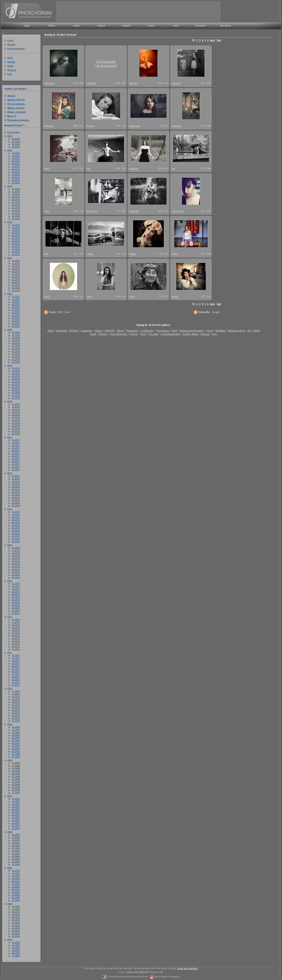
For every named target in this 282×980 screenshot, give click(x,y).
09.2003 (16, 950)
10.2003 (16, 948)
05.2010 (16, 710)
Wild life (110, 331)
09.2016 (16, 484)
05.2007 (16, 818)
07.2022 (16, 274)
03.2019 (16, 392)
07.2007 (16, 812)
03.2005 (16, 895)
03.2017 (16, 464)
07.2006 (16, 848)
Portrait (74, 331)
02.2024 (16, 216)
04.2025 (16, 174)
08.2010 (16, 702)
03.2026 (16, 141)
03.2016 (16, 500)
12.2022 (16, 260)
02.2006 (16, 862)
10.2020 (16, 338)
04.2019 (16, 390)
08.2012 (16, 630)
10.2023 (16, 230)
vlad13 (90, 254)
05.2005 (16, 889)
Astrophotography (170, 334)
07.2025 (16, 166)
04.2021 (16, 318)
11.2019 (16, 371)
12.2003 (16, 942)
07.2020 (16, 346)
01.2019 (16, 398)
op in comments (16, 104)
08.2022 (16, 271)
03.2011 (16, 679)
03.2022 (16, 285)
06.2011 (16, 671)
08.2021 (16, 307)
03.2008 (16, 787)
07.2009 (16, 740)
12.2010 (16, 691)
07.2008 (16, 776)
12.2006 (16, 834)
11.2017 (16, 443)
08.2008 (16, 774)
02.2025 (16, 180)
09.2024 (16, 197)
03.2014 (16, 572)
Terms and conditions (188, 968)
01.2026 (16, 147)
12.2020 (16, 332)
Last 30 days (14, 132)
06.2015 (16, 528)
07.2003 (16, 956)
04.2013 (16, 605)
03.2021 (16, 321)
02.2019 (16, 395)
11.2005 (16, 873)
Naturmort (132, 331)
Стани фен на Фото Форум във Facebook (127, 977)
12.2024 (16, 189)
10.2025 (16, 158)
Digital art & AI (236, 331)
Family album (191, 334)
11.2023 (16, 227)
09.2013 (16, 591)
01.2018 (16, 434)
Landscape (86, 331)
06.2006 (16, 851)
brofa (89, 296)
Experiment (163, 331)
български (226, 25)
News (10, 58)
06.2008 (16, 779)
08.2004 (16, 917)
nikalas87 (92, 83)
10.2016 (16, 481)
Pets (215, 334)
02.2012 (16, 646)
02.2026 (16, 144)
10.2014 (16, 553)
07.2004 (16, 920)
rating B (126, 25)
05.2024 (16, 208)
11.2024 (16, 191)
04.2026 (16, 139)
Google (216, 312)
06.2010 (16, 707)
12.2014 (16, 547)
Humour (205, 334)
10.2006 (16, 840)
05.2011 (16, 674)
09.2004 (16, 914)
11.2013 (16, 586)
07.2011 (16, 669)
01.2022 (16, 290)
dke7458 (134, 83)
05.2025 (16, 172)
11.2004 (16, 909)
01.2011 (16, 685)
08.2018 (16, 415)
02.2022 (16, 287)
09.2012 (16, 627)
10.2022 (16, 266)
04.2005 (16, 892)
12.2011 (16, 655)
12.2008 (16, 763)
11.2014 (16, 550)
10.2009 (16, 732)
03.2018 (16, 428)
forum (151, 25)
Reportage (62, 331)
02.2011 (16, 682)
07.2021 (16, 310)
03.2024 (16, 213)
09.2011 (16, 663)
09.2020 (16, 340)
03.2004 (16, 931)
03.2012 (16, 644)
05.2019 (16, 387)
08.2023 (16, 235)
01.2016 (16, 505)
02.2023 (16, 252)
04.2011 (16, 677)
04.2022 (16, 282)
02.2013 (16, 610)
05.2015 (16, 531)
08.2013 (16, 594)
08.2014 (16, 558)
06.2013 (16, 600)
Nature (99, 331)
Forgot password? (16, 48)
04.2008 (16, 784)
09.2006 (16, 843)
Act (249, 331)
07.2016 (16, 489)
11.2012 (16, 622)
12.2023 (16, 225)
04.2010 (16, 713)
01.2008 (16, 792)
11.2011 (16, 658)
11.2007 (16, 801)
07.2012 (16, 633)
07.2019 (16, 382)
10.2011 (16, 660)
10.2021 (16, 302)
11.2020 (16, 335)
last (219, 40)
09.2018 (16, 412)
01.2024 (16, 218)
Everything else (119, 334)
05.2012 (16, 638)
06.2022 (16, 277)
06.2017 (16, 456)
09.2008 (16, 771)
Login (10, 40)
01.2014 (16, 577)
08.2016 (16, 487)
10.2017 (16, 445)
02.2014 (16, 575)
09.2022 (16, 269)
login (27, 25)
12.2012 (16, 619)
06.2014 (16, 564)
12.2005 (16, 870)
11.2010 (16, 694)
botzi (47, 168)
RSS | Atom (64, 312)
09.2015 (16, 520)
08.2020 (16, 343)
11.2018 (16, 407)
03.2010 (16, 715)
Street (50, 331)
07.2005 (16, 884)
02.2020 (16, 359)
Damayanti (135, 126)
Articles (11, 62)
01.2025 (16, 183)
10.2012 (16, 625)
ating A (12, 116)
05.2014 (16, 566)
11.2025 (16, 155)
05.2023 (16, 243)
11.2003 (16, 945)
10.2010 (16, 696)
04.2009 (16, 748)
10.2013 (16, 589)
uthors (11, 95)
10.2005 (16, 876)
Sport (143, 334)
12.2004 (16, 906)
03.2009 (16, 751)
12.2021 (16, 296)
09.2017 (16, 448)
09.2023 (16, 233)
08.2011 (16, 666)
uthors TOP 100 (16, 100)
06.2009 (16, 743)
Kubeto (90, 126)
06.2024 (16, 205)
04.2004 (16, 928)
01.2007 (16, 828)
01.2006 (16, 864)
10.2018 (16, 409)
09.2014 (16, 556)
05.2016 (16, 495)
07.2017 (16, 453)
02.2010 (16, 718)
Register (11, 44)
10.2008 (16, 768)
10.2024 (16, 194)
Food (175, 331)
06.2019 (16, 384)
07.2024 (16, 202)
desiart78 (176, 83)
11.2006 (16, 837)
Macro (120, 331)
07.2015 (16, 525)
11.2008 (16, 765)
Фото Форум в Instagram (167, 977)
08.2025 (16, 164)
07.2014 (16, 561)
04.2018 (16, 426)
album (76, 25)
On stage (153, 334)
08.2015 (16, 522)
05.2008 (16, 782)
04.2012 (16, 641)
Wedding (220, 331)
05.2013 (16, 602)
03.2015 (16, 536)
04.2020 (16, 354)
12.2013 (16, 583)
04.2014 (16, 569)
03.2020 (16, 357)
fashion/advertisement (192, 331)
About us (12, 70)
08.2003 (16, 953)
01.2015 (16, 541)
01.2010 (16, 721)
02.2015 (16, 539)
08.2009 (16, 738)
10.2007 (16, 804)
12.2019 (16, 368)
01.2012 (16, 649)
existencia (49, 83)
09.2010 (16, 699)
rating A (101, 25)
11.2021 (16, 299)
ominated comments (18, 120)
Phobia (133, 254)
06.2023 (16, 241)
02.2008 (16, 790)
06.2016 (16, 492)
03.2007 (16, 823)
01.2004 (16, 936)
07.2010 (16, 704)
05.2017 (16, 459)
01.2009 (16, 757)
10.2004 (16, 912)
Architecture (147, 331)
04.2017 (16, 461)
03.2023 (16, 249)
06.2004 (16, 922)
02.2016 (16, 503)
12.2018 (16, 404)
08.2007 (16, 809)
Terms (10, 66)
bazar (176, 25)
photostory (201, 25)
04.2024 (16, 210)
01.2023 (16, 254)
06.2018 (16, 420)
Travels (134, 334)
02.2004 (16, 933)
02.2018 (16, 431)
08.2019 (16, 379)
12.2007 (16, 799)
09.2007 (16, 807)
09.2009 (16, 735)
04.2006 (16, 856)
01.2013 (16, 613)
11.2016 (16, 478)
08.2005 (16, 881)
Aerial (209, 331)
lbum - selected (16, 108)
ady (174, 168)
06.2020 (16, 348)
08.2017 (16, 451)
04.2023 (16, 246)
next (212, 40)
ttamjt (132, 296)
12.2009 (16, 727)
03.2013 (16, 608)
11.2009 (16, 730)
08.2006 (16, 845)
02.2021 (16, 323)
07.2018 (16, 417)
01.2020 (16, 362)
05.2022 (16, 279)
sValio (175, 254)
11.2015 (16, 514)
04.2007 (16, 820)
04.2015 (16, 533)
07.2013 (16, 597)
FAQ (10, 74)
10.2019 (16, 373)
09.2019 (16, 376)
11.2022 (16, 263)
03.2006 (16, 859)
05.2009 (16, 746)
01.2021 (16, 326)
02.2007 (16, 826)
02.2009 (16, 754)
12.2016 (16, 476)
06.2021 (16, 313)
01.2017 (16, 470)
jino (89, 168)
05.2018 (16, 423)
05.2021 (16, 315)
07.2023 (16, 238)
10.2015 (16, 517)
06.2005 (16, 887)
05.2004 (16, 925)
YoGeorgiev (178, 211)
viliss (47, 211)
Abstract (103, 334)
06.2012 (16, 635)
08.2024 (16, 199)
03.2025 (16, 177)
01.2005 (16, 900)
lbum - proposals (16, 112)
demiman (49, 126)
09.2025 (16, 161)
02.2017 (16, 467)
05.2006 (16, 853)
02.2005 (16, 897)
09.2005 (16, 878)
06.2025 (16, 169)
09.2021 (16, 304)
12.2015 (16, 512)
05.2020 (16, 351)
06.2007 (16, 815)
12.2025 (16, 153)
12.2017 (16, 440)
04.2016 (16, 497)
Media (52, 25)
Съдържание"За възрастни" (106, 64)
